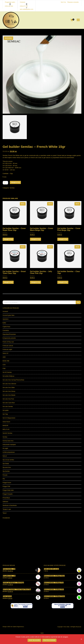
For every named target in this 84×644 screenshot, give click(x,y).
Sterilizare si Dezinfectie (10, 505)
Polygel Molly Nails (8, 490)
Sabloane (5, 502)
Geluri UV (5, 353)
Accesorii (5, 311)
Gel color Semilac (8, 407)
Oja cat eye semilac (8, 460)
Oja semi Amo (7, 467)
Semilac (12, 188)
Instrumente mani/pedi (9, 445)
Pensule (5, 475)
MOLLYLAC (6, 429)
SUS (42, 633)
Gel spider (6, 410)
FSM (4, 369)
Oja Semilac (6, 471)
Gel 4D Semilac (7, 372)
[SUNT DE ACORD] (81, 639)
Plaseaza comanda (73, 2)
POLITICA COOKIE (49, 640)
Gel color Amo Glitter (9, 388)
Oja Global (6, 464)
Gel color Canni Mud (9, 403)
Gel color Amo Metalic (9, 395)
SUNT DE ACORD (34, 640)
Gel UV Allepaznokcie (9, 418)
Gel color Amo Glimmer (9, 384)
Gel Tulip (5, 414)
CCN (4, 365)
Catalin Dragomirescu (18, 627)
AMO (4, 357)
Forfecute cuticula (8, 346)
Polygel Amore (7, 483)
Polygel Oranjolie (8, 494)
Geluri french (6, 422)
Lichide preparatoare (9, 452)
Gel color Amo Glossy (9, 391)
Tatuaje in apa (7, 509)
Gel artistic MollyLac (8, 376)
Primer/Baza (6, 498)
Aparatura (6, 319)
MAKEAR (5, 426)
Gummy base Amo (8, 441)
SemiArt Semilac (7, 433)
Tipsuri (5, 513)
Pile (4, 479)
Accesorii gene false (8, 315)
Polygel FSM (6, 486)
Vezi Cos (63, 2)
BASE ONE (6, 361)
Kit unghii (5, 448)
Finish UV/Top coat (8, 342)
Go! (78, 302)
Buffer (4, 323)
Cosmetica (6, 330)
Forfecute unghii (7, 349)
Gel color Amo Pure (8, 399)
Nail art (5, 456)
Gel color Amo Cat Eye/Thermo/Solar (13, 380)
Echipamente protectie (9, 338)
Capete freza (6, 327)
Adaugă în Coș (15, 182)
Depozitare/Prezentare (9, 334)
